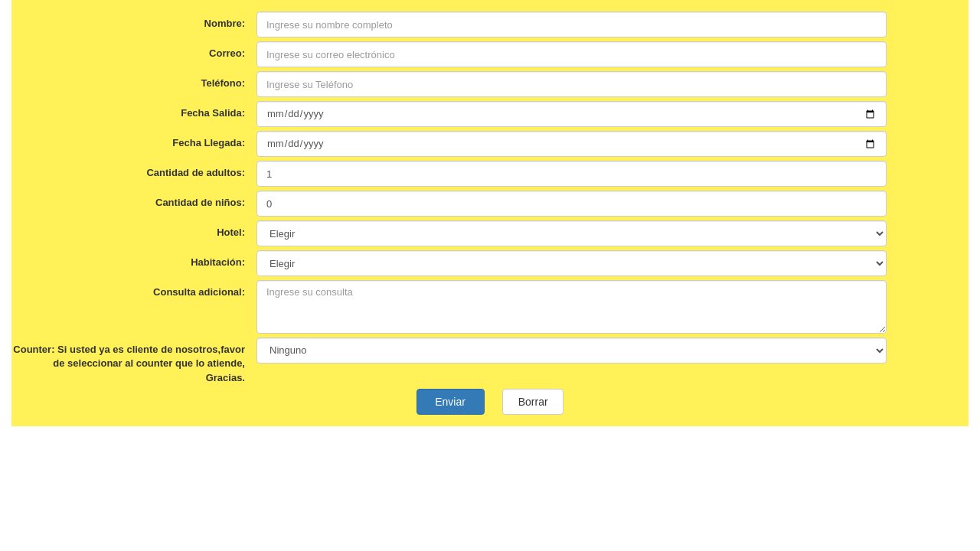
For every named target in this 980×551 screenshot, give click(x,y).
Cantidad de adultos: (196, 173)
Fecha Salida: (213, 113)
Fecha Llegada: (209, 143)
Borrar (533, 402)
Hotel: (231, 232)
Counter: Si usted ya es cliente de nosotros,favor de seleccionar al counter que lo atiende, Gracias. (129, 364)
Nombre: (225, 23)
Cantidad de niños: (200, 202)
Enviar (451, 402)
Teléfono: (223, 83)
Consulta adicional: (199, 292)
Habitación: (218, 262)
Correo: (227, 53)
